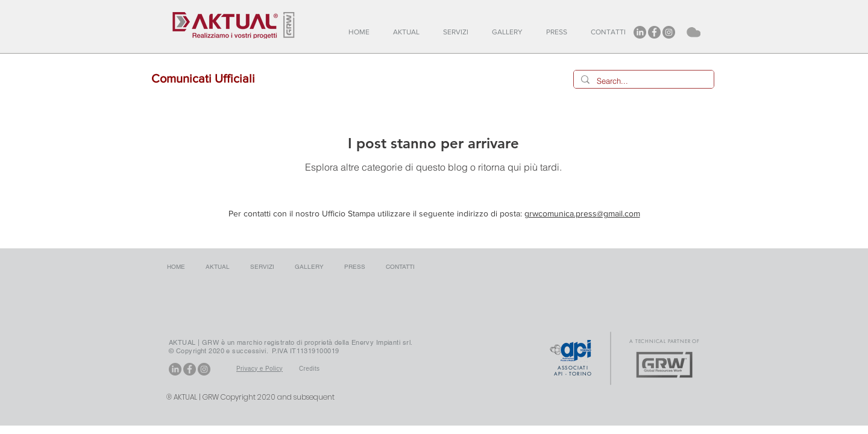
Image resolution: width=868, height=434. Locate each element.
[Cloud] (693, 32)
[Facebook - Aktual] (654, 32)
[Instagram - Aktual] (669, 32)
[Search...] (643, 81)
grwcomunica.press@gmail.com (582, 213)
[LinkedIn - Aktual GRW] (640, 32)
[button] (409, 32)
